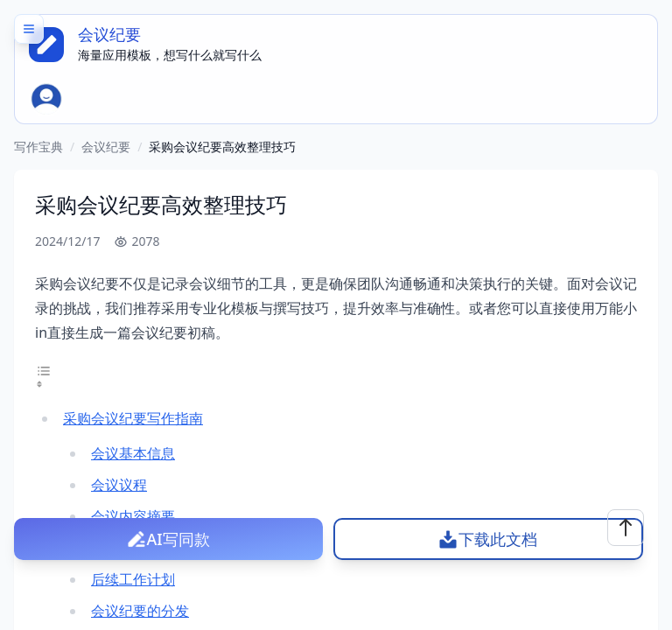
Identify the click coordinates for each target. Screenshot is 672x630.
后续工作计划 (133, 579)
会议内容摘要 (133, 516)
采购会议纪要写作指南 (133, 418)
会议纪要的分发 (140, 611)
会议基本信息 (133, 453)
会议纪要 (106, 147)
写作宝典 (38, 147)
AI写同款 (178, 539)
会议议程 (119, 485)
